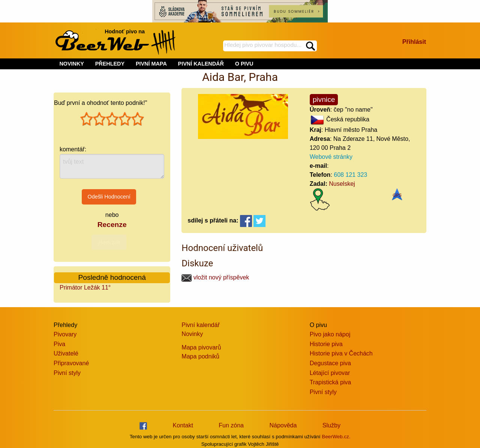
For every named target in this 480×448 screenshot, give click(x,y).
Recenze (112, 225)
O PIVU (244, 64)
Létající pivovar (330, 373)
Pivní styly (67, 373)
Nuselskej (342, 184)
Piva (59, 344)
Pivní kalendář (200, 325)
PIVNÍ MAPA (151, 64)
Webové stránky (331, 157)
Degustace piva (330, 363)
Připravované (71, 363)
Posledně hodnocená (112, 277)
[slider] (112, 119)
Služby (331, 425)
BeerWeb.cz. (336, 437)
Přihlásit (414, 42)
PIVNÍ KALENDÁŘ (201, 64)
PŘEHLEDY (110, 64)
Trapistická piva (331, 382)
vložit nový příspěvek (215, 277)
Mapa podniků (200, 356)
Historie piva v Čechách (341, 353)
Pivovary (65, 334)
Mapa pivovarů (201, 347)
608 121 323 (350, 175)
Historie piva (326, 344)
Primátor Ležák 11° (85, 287)
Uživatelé (66, 353)
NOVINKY (72, 64)
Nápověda (283, 425)
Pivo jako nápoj (330, 334)
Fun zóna (231, 425)
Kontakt (183, 425)
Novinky (192, 334)
